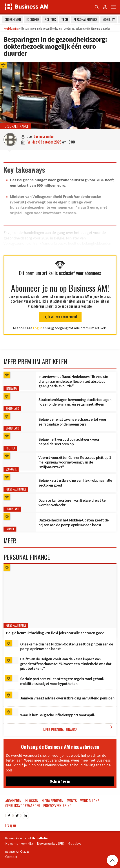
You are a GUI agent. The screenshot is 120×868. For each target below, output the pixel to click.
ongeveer (38, 249)
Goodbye (75, 843)
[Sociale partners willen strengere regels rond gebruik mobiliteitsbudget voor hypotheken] (12, 678)
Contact (11, 857)
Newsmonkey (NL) (19, 843)
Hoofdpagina (11, 28)
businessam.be (44, 136)
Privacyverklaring (57, 806)
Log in (38, 328)
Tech (65, 19)
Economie (33, 19)
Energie (10, 529)
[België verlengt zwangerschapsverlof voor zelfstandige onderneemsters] (20, 422)
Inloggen (32, 801)
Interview (12, 389)
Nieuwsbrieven (53, 801)
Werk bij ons (90, 801)
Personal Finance (85, 19)
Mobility (109, 19)
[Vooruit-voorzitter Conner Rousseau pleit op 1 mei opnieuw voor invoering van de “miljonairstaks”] (20, 462)
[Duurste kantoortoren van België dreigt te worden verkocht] (20, 503)
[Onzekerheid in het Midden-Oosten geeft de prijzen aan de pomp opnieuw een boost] (20, 522)
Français (11, 825)
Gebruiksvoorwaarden (23, 806)
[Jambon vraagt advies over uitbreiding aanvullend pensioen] (12, 695)
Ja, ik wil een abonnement (60, 317)
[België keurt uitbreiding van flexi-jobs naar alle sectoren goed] (20, 483)
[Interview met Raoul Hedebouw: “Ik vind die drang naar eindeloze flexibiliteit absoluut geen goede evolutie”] (20, 381)
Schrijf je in (60, 781)
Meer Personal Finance (79, 728)
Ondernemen (13, 19)
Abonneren (13, 801)
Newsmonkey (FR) (51, 843)
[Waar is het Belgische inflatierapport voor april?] (12, 712)
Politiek (50, 19)
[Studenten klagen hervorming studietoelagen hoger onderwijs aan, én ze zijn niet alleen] (20, 402)
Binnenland (13, 409)
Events (72, 801)
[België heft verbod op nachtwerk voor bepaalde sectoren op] (20, 442)
